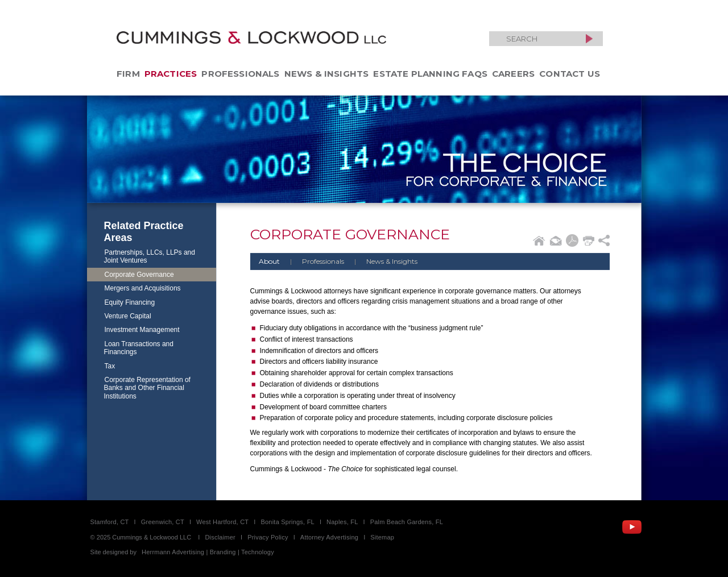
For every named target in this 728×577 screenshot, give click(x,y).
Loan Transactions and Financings (139, 348)
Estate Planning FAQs (430, 74)
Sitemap (382, 537)
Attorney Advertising (329, 537)
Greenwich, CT (163, 522)
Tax (110, 366)
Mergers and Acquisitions (143, 288)
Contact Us (570, 74)
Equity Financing (130, 302)
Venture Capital (128, 316)
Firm (128, 74)
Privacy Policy (268, 537)
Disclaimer (220, 537)
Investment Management (142, 330)
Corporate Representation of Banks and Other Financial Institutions (147, 388)
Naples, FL (342, 522)
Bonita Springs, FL (287, 522)
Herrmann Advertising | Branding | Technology (208, 552)
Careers (513, 74)
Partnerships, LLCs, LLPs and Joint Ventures (150, 256)
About (269, 261)
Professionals (240, 74)
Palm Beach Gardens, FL (407, 522)
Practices (171, 74)
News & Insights (327, 74)
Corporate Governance (139, 275)
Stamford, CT (110, 522)
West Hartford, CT (222, 522)
